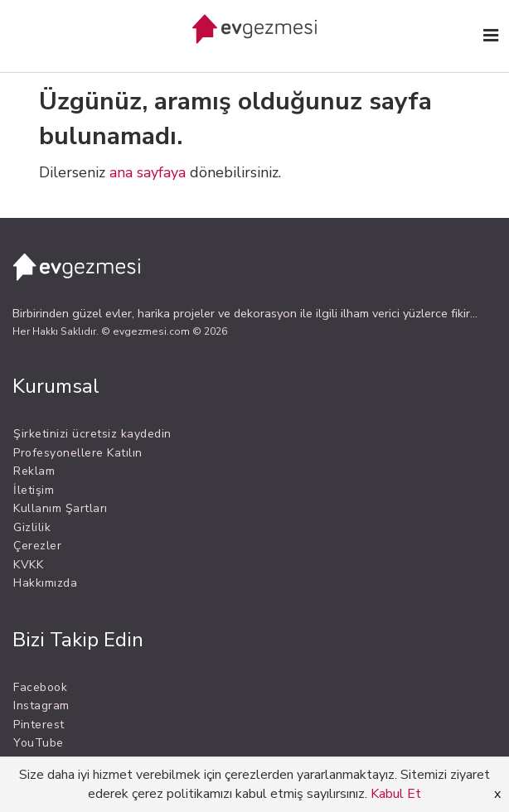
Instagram (41, 706)
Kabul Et (396, 794)
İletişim (34, 490)
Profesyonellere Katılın (78, 453)
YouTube (39, 743)
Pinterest (39, 725)
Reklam (34, 471)
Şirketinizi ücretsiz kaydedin (92, 434)
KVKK (28, 565)
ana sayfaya (148, 172)
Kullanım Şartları (61, 508)
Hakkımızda (45, 583)
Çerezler (37, 546)
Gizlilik (32, 527)
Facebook (40, 687)
